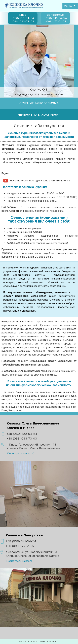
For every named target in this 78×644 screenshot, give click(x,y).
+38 (22, 434)
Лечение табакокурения (39, 115)
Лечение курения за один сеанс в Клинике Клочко (40, 181)
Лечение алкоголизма (39, 103)
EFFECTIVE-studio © (49, 642)
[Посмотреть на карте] (20, 454)
